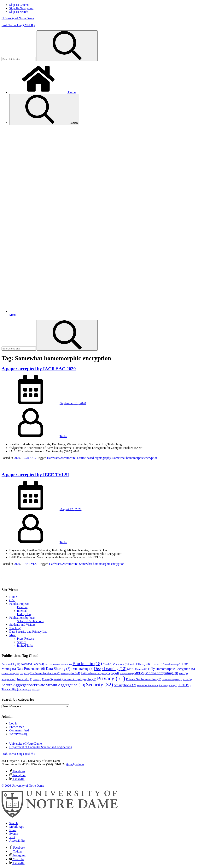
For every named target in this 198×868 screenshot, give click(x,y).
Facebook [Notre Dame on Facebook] (17, 848)
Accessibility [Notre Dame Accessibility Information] (17, 841)
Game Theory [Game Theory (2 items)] (10, 673)
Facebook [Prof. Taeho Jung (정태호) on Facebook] (17, 771)
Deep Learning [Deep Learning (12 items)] (110, 668)
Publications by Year (22, 618)
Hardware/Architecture (61, 458)
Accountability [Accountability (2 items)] (11, 664)
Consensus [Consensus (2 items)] (120, 664)
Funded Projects (19, 604)
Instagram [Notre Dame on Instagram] (17, 855)
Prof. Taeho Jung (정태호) (18, 25)
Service (22, 642)
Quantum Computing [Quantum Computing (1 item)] (172, 680)
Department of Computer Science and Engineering (41, 747)
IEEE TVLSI (30, 564)
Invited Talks (25, 646)
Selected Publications (30, 621)
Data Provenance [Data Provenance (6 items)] (31, 669)
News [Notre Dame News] (13, 830)
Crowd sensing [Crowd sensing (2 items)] (172, 664)
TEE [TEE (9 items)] (184, 685)
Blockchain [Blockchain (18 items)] (87, 663)
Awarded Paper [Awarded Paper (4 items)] (32, 664)
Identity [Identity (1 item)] (66, 674)
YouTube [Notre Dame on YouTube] (17, 859)
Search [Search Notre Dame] (14, 823)
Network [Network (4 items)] (25, 679)
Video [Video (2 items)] (26, 689)
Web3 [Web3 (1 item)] (36, 690)
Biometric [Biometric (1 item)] (66, 664)
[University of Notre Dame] (60, 817)
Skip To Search (19, 12)
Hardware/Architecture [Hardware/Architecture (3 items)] (45, 673)
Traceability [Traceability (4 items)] (11, 689)
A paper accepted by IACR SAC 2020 (39, 369)
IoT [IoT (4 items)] (76, 673)
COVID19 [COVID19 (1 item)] (156, 664)
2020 (17, 458)
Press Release (26, 639)
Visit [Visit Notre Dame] (12, 837)
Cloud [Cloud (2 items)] (108, 664)
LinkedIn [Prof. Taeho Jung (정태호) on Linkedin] (17, 779)
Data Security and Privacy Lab (28, 632)
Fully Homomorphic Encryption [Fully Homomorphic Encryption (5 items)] (171, 669)
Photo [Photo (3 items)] (47, 679)
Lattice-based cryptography (94, 458)
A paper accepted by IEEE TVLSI (35, 475)
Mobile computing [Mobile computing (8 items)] (162, 673)
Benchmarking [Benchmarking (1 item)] (52, 664)
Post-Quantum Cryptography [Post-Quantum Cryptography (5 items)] (75, 679)
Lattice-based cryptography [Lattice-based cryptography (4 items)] (100, 673)
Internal (22, 611)
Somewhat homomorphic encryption (135, 458)
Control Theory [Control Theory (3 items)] (139, 664)
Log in (13, 723)
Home (42, 92)
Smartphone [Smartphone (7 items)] (125, 685)
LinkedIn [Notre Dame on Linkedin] (17, 863)
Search (44, 110)
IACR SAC (29, 458)
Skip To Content (19, 5)
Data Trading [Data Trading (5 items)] (82, 669)
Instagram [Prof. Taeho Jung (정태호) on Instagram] (17, 775)
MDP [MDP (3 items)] (139, 673)
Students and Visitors (22, 625)
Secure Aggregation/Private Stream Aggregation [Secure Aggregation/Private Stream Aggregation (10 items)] (43, 685)
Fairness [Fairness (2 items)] (141, 669)
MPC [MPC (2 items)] (183, 673)
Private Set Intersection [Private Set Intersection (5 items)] (143, 679)
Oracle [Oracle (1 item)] (37, 680)
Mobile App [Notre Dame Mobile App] (17, 827)
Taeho (63, 436)
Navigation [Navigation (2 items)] (9, 679)
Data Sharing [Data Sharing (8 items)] (58, 669)
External (22, 607)
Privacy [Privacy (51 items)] (111, 678)
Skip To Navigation (21, 8)
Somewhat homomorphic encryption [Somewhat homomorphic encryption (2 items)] (157, 685)
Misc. (13, 635)
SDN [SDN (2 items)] (187, 679)
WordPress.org (18, 734)
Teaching (15, 628)
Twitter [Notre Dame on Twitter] (16, 851)
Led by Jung (25, 614)
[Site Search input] (19, 59)
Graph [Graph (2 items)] (25, 673)
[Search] (67, 46)
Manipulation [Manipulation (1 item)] (127, 674)
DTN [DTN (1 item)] (131, 669)
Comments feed (19, 730)
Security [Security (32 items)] (99, 685)
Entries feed (17, 727)
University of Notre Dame (18, 18)
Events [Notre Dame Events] (14, 834)
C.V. (12, 600)
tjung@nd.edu (75, 764)
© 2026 (6, 786)
